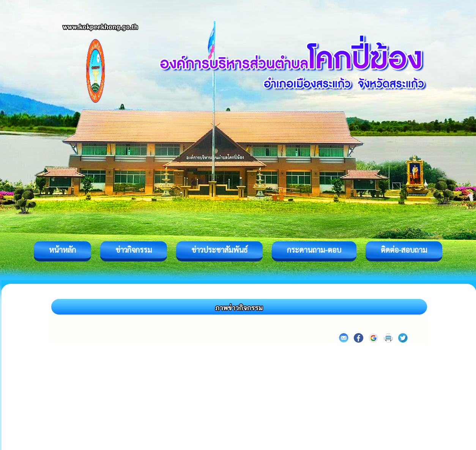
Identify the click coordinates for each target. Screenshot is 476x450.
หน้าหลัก (62, 250)
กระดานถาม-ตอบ (314, 250)
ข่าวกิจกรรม (134, 250)
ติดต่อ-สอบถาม (404, 250)
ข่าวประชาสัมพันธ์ (219, 250)
